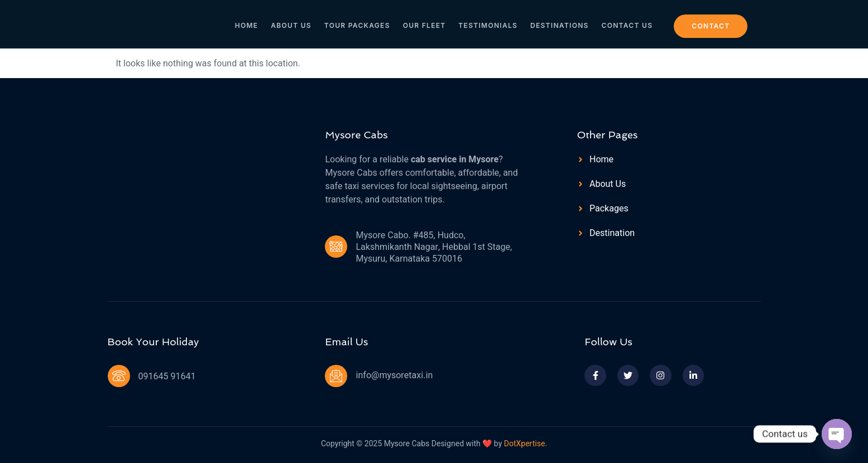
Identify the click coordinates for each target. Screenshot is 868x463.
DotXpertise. (524, 444)
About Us (295, 23)
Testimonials (487, 23)
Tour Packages (359, 23)
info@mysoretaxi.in (394, 375)
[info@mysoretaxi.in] (336, 376)
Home (252, 23)
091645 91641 (167, 377)
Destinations (557, 23)
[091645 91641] (119, 376)
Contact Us (623, 23)
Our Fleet (425, 23)
